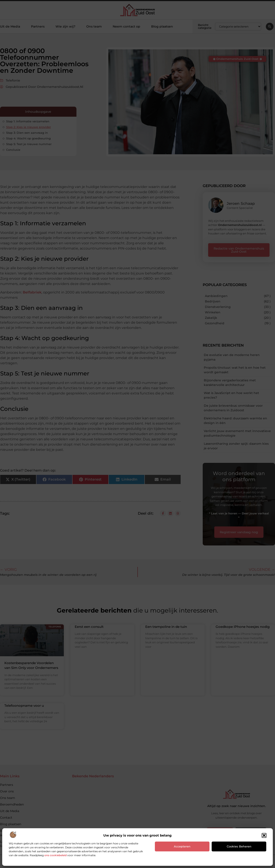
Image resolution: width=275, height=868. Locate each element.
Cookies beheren (239, 846)
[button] (264, 835)
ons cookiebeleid (55, 855)
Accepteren (182, 846)
